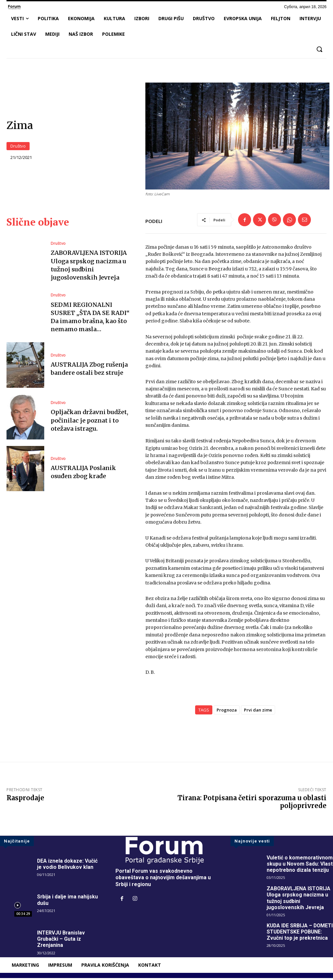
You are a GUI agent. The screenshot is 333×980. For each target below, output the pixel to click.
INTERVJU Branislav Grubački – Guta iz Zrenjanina (61, 941)
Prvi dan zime (258, 712)
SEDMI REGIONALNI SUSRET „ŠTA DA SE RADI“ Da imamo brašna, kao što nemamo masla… (90, 319)
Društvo (18, 147)
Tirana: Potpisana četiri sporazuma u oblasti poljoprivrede (252, 804)
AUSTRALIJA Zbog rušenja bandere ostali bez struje (89, 371)
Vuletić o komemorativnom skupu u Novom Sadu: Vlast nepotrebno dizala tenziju (300, 866)
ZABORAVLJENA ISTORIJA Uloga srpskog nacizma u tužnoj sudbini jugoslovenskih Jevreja (299, 900)
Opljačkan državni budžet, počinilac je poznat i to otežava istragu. (89, 422)
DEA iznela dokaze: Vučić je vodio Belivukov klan (67, 866)
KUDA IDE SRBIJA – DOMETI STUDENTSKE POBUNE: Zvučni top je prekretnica (294, 937)
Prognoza (227, 712)
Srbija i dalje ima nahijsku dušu (68, 902)
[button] (319, 49)
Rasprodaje (25, 800)
